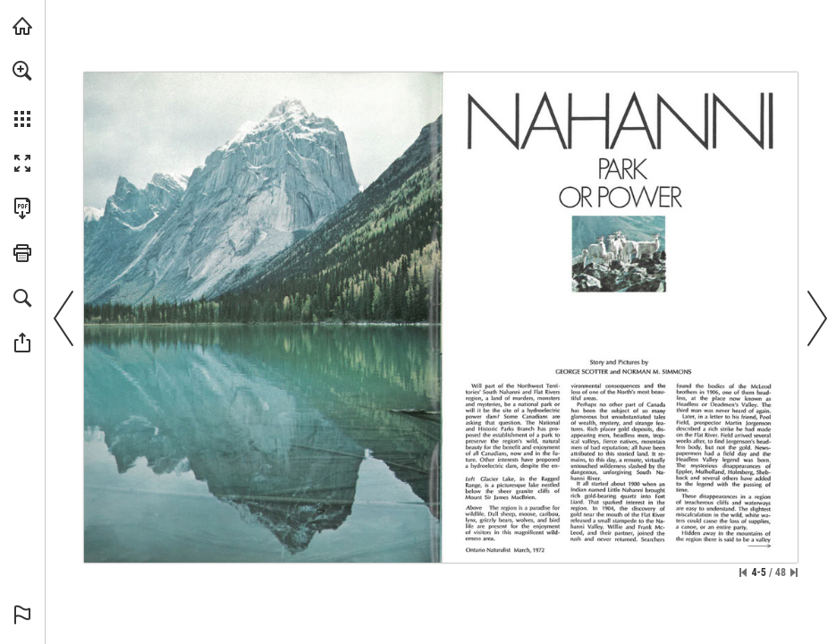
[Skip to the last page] (794, 572)
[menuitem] (22, 94)
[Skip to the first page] (743, 572)
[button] (22, 71)
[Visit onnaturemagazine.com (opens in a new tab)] (22, 26)
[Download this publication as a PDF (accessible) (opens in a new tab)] (22, 208)
